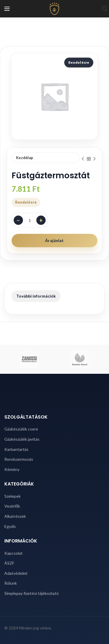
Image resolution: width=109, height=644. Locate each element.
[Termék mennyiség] (30, 220)
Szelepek (12, 496)
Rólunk (11, 583)
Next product (94, 159)
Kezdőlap (25, 158)
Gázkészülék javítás (22, 439)
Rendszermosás (19, 459)
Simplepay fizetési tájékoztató (32, 593)
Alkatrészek (15, 516)
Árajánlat (54, 240)
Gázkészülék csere (21, 429)
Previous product (83, 159)
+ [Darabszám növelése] (41, 220)
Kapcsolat (14, 553)
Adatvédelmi (16, 573)
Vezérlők (12, 506)
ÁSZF (9, 563)
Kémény (12, 469)
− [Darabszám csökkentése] (18, 220)
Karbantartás (16, 449)
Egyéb (10, 526)
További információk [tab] (36, 296)
